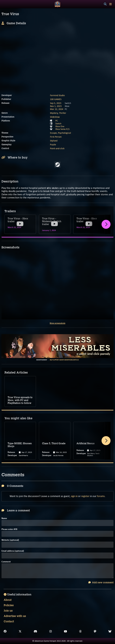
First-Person (56, 137)
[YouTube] (65, 631)
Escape (53, 133)
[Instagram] (51, 631)
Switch (58, 124)
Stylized (54, 141)
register (85, 496)
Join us (8, 611)
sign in (74, 496)
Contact (9, 621)
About (8, 600)
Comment (6, 562)
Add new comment (101, 582)
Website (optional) (10, 540)
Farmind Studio (57, 95)
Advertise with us (15, 616)
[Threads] (80, 631)
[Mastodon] (95, 631)
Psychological (64, 133)
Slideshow (55, 117)
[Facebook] (5, 631)
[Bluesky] (110, 631)
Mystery (54, 113)
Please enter (9, 529)
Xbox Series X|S (62, 129)
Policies (9, 605)
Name (4, 518)
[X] (20, 631)
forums (101, 496)
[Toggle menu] (111, 4)
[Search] (105, 4)
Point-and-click (57, 148)
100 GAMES (56, 99)
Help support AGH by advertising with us (64, 360)
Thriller (63, 113)
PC (57, 121)
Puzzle (53, 145)
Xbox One (60, 126)
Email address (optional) (13, 551)
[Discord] (35, 631)
